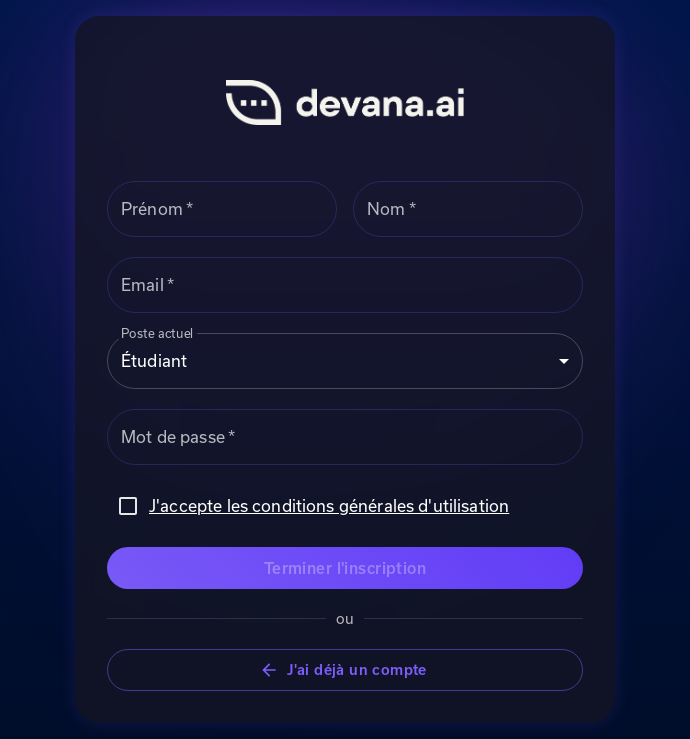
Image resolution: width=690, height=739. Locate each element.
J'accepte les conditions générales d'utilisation (329, 505)
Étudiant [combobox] (154, 360)
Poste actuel (157, 332)
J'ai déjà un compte (345, 670)
